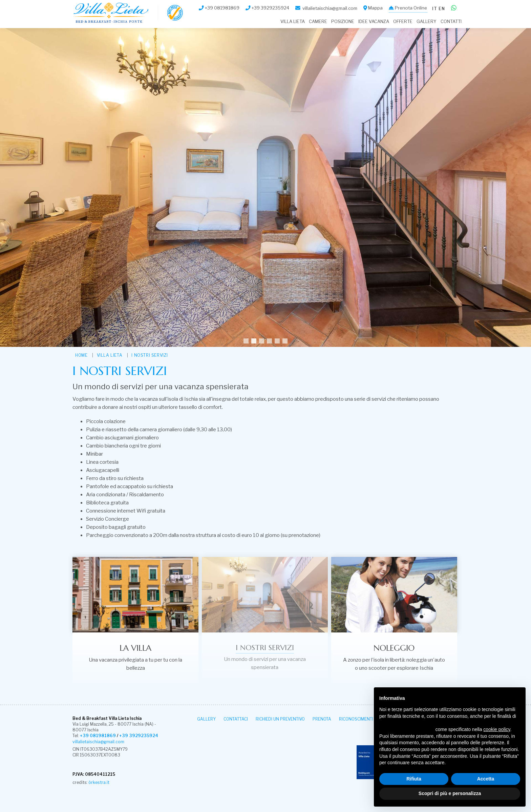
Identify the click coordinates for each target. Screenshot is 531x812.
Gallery (427, 22)
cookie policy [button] (497, 729)
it (433, 8)
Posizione (343, 22)
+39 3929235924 (136, 736)
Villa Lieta (293, 22)
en (441, 8)
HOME (81, 355)
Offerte (403, 22)
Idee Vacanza (374, 22)
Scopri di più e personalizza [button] (450, 793)
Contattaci (236, 719)
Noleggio (394, 648)
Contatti (451, 22)
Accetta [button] (486, 779)
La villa (135, 648)
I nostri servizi (150, 355)
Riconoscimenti (356, 719)
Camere (318, 22)
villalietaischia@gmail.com (98, 742)
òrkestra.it (99, 782)
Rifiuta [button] (414, 779)
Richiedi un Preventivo (280, 719)
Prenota (322, 719)
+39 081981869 (97, 736)
